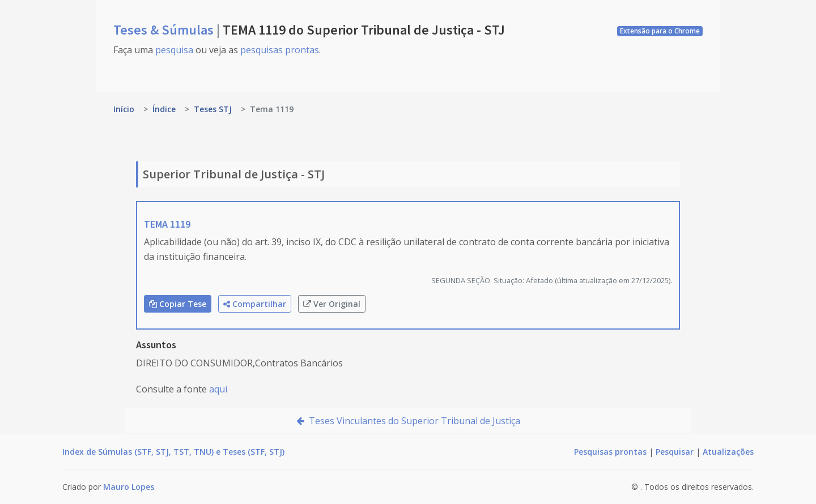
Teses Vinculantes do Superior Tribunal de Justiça (408, 421)
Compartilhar (255, 304)
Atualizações (728, 452)
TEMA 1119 (167, 224)
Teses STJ (213, 109)
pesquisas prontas (280, 50)
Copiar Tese (178, 304)
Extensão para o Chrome (660, 31)
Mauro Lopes (129, 487)
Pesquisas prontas (610, 452)
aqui (218, 389)
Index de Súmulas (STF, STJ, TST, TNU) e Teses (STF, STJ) (173, 452)
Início (124, 109)
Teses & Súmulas (165, 30)
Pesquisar (675, 452)
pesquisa (174, 50)
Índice (164, 109)
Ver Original (332, 304)
